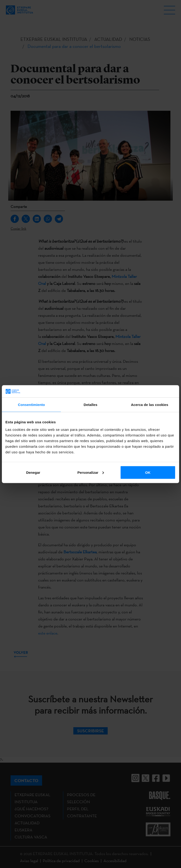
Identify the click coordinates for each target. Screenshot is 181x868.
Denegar (33, 472)
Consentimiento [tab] (31, 405)
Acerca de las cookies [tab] (150, 405)
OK (148, 472)
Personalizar (91, 472)
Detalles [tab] (90, 405)
